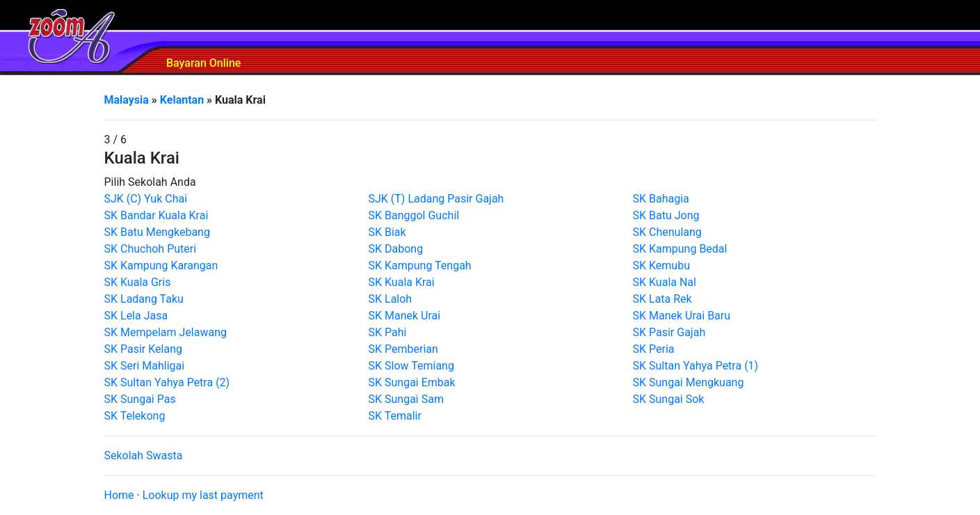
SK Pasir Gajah (669, 332)
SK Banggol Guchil (414, 215)
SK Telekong (135, 416)
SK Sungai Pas (140, 399)
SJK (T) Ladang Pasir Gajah (436, 199)
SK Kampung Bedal (680, 249)
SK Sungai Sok (669, 399)
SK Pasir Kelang (144, 349)
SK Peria (654, 349)
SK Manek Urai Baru (682, 316)
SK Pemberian (403, 349)
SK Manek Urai (405, 316)
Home (119, 495)
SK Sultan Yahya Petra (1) (696, 366)
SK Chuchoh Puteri (151, 249)
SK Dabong (396, 249)
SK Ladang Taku (144, 299)
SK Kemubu (661, 266)
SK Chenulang (667, 232)
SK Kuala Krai (402, 282)
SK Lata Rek (662, 299)
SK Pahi (388, 332)
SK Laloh (391, 299)
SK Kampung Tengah (420, 266)
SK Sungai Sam (406, 399)
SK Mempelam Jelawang (166, 332)
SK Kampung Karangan (161, 266)
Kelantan (182, 100)
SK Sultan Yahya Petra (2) (167, 382)
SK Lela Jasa (136, 316)
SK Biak (387, 232)
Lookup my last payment (203, 495)
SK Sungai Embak (412, 382)
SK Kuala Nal (665, 282)
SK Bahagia (661, 199)
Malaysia (127, 100)
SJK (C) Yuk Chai (146, 199)
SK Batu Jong (666, 215)
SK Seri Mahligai (145, 366)
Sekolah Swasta (144, 455)
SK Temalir (395, 416)
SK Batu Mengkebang (157, 232)
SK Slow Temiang (411, 366)
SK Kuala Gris (138, 282)
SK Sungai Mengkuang (689, 382)
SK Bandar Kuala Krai (156, 215)
